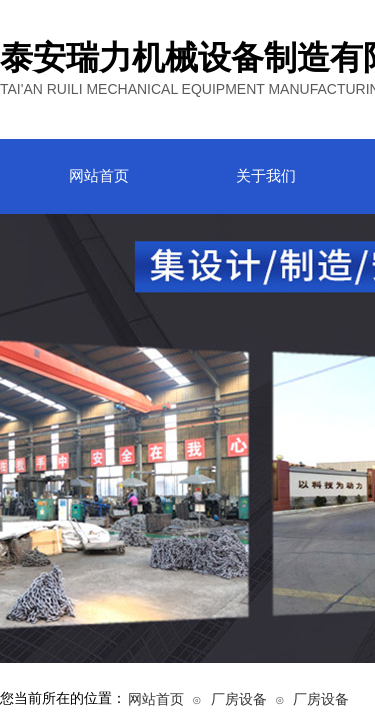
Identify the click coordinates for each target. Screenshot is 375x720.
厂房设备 (239, 699)
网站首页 (156, 699)
